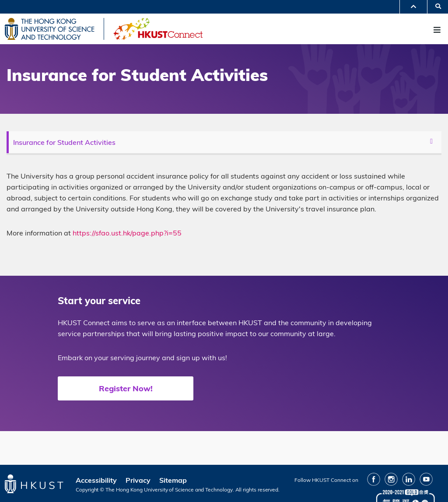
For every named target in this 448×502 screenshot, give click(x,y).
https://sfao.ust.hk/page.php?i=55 (127, 233)
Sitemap (173, 480)
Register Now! (126, 388)
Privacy (138, 480)
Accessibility (96, 480)
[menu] (225, 142)
